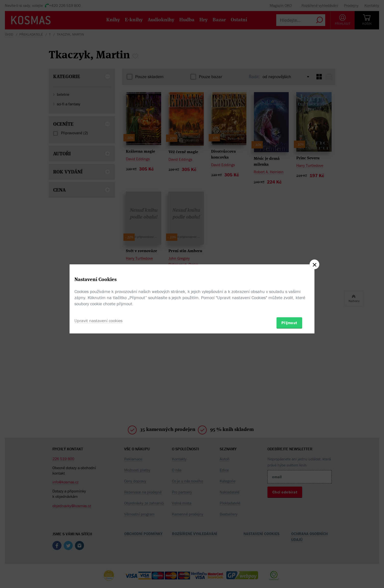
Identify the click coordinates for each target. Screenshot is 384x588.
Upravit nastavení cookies (98, 321)
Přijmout (289, 323)
